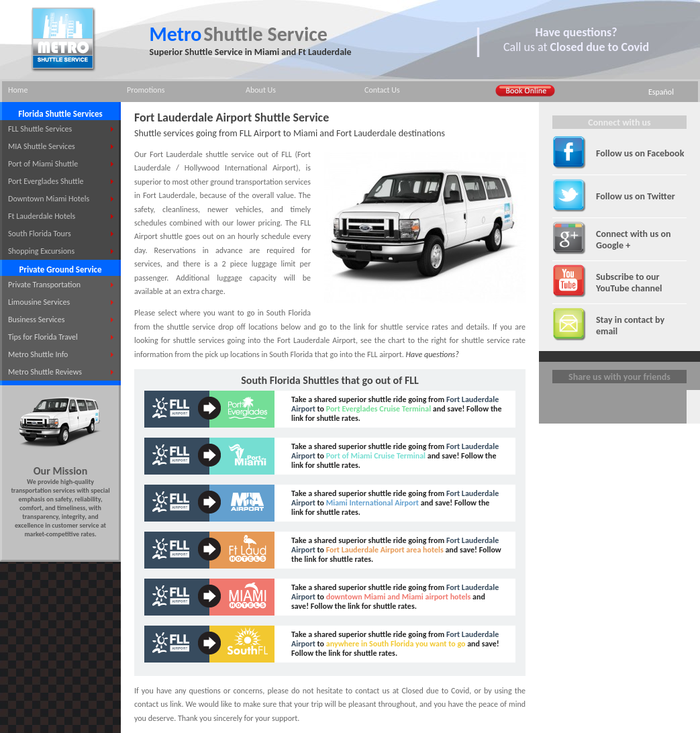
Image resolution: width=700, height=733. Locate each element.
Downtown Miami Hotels (49, 199)
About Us (261, 90)
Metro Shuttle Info (38, 354)
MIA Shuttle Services (42, 146)
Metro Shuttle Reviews (45, 372)
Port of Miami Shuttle (43, 164)
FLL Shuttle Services (40, 129)
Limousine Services (39, 302)
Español (661, 92)
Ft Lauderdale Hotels (42, 216)
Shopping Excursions (41, 251)
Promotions (146, 90)
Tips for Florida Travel (43, 337)
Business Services (36, 320)
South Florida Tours (40, 234)
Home (18, 90)
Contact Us (382, 90)
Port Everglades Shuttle (46, 181)
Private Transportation (44, 285)
